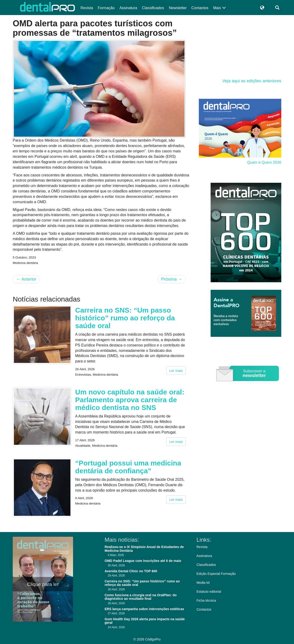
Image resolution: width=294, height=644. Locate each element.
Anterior (26, 279)
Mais (219, 8)
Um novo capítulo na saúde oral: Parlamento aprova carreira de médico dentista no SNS (130, 400)
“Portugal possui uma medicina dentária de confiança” (128, 467)
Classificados (153, 8)
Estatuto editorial (209, 592)
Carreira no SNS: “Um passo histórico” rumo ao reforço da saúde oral (125, 318)
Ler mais (176, 371)
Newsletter (178, 8)
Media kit (203, 583)
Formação (106, 8)
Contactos (200, 8)
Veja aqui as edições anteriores (252, 81)
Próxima (172, 279)
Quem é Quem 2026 (264, 162)
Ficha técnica (206, 600)
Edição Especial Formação (216, 574)
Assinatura (128, 8)
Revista (87, 8)
